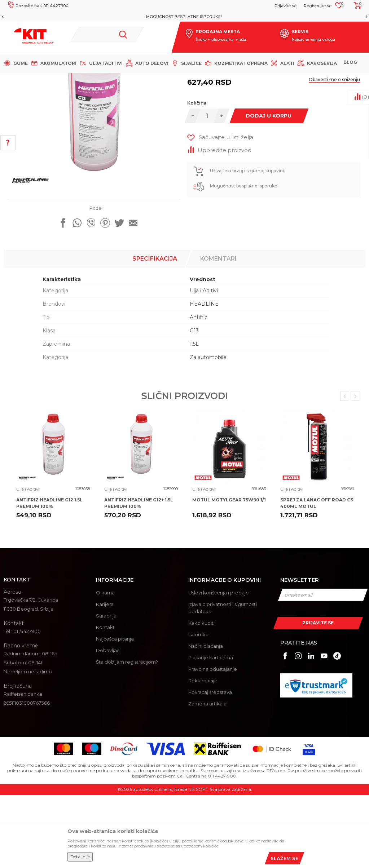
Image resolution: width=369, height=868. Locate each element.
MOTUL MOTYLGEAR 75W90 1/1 (229, 573)
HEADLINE (204, 377)
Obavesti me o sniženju (334, 153)
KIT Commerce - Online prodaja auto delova (51, 79)
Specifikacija (155, 332)
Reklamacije (203, 754)
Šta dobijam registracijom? (127, 735)
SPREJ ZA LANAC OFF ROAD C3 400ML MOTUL (317, 576)
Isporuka (198, 708)
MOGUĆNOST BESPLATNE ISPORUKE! (184, 17)
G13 (194, 404)
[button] (107, 34)
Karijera (105, 677)
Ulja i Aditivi (139, 79)
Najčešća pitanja (115, 712)
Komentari (218, 332)
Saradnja (106, 689)
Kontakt (105, 700)
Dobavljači (108, 723)
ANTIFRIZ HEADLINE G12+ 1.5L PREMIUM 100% (139, 576)
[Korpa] (355, 8)
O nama (105, 666)
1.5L (194, 417)
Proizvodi (112, 79)
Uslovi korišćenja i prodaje (219, 666)
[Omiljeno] (339, 8)
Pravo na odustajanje (213, 742)
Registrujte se (318, 6)
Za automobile (208, 430)
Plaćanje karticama (211, 731)
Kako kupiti (201, 696)
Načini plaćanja (206, 719)
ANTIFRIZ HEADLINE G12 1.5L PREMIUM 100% (49, 576)
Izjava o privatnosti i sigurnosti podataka (223, 681)
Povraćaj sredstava (210, 765)
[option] (184, 17)
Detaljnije (80, 857)
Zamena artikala (207, 777)
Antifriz (199, 390)
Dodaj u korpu (269, 189)
